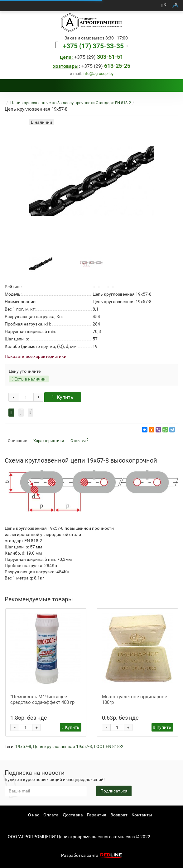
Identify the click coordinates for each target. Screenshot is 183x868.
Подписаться (114, 791)
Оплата (51, 815)
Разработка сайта (92, 855)
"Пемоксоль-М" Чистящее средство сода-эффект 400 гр (42, 699)
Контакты (142, 815)
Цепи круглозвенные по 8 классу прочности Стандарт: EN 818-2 (71, 103)
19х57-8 (23, 746)
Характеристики (49, 441)
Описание (17, 441)
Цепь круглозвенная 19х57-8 (63, 746)
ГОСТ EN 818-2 (109, 746)
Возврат (119, 815)
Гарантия (97, 815)
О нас (34, 815)
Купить (63, 397)
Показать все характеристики (36, 356)
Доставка (73, 815)
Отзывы (79, 440)
